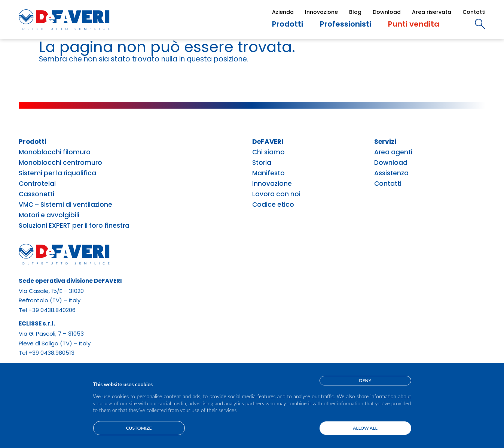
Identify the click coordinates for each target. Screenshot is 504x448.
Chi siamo (268, 152)
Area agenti (393, 152)
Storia (262, 163)
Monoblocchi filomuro (55, 152)
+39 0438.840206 (52, 310)
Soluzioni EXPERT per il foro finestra (74, 226)
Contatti (474, 12)
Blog (355, 12)
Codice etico (273, 205)
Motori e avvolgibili (49, 215)
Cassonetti (36, 194)
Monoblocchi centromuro (60, 163)
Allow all (365, 428)
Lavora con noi (276, 194)
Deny (365, 380)
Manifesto (268, 173)
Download (387, 12)
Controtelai (37, 184)
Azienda (283, 12)
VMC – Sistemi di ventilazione (65, 205)
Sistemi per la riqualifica (57, 173)
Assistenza (391, 173)
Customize (139, 428)
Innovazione (321, 12)
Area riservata (432, 12)
